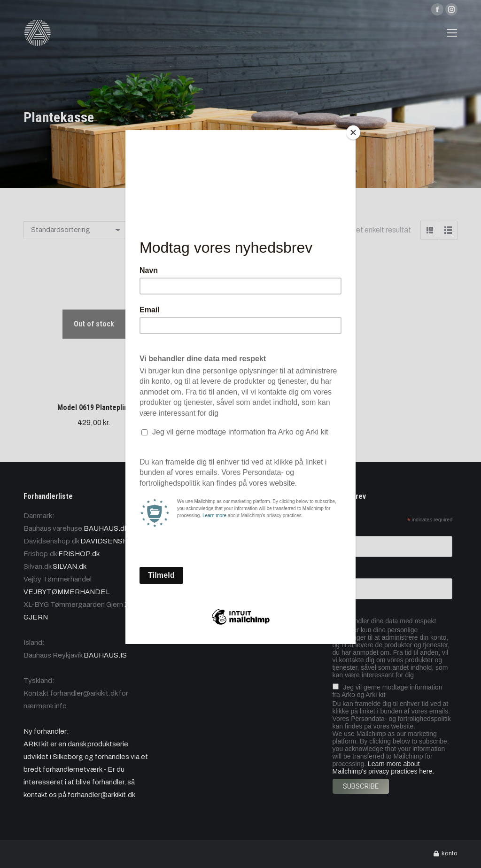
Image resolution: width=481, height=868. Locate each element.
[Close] (353, 132)
